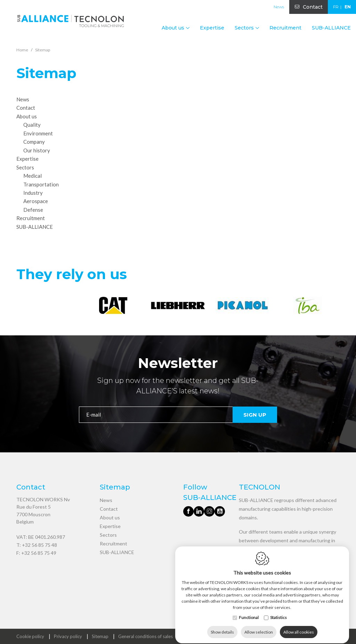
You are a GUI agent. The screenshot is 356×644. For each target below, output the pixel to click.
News (279, 7)
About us (110, 517)
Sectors (108, 535)
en (348, 7)
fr (336, 7)
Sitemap (100, 636)
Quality (32, 125)
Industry (33, 193)
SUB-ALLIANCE (331, 28)
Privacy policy (68, 636)
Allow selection (259, 626)
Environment (38, 133)
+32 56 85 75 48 (39, 545)
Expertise (212, 28)
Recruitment (285, 28)
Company (34, 142)
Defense (33, 210)
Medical (33, 176)
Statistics (278, 611)
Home (22, 50)
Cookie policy (30, 636)
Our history (37, 150)
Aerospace (36, 201)
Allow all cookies (299, 626)
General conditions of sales (145, 636)
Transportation (41, 184)
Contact (313, 7)
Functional (249, 611)
